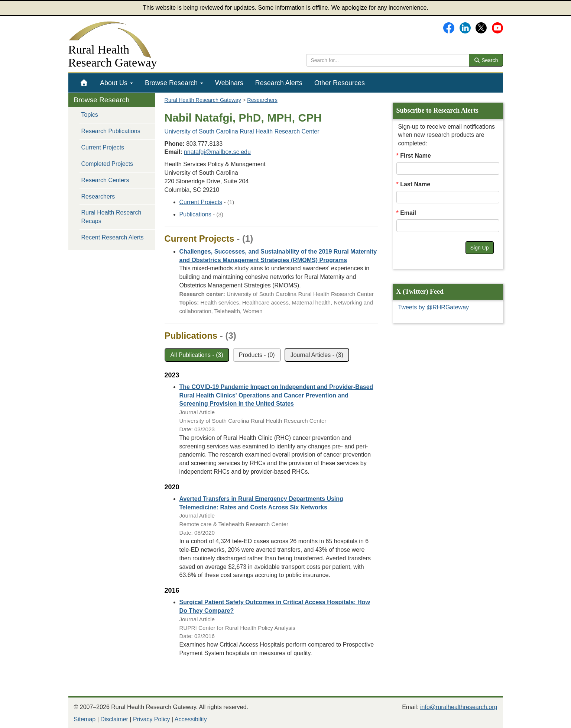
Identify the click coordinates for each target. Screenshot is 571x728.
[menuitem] (84, 83)
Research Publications (111, 131)
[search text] (388, 60)
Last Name (415, 184)
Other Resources (340, 83)
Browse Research (174, 83)
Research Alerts (279, 83)
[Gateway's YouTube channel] (497, 27)
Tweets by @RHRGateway (434, 307)
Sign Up (480, 248)
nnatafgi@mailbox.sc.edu (217, 152)
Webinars (229, 83)
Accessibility (191, 719)
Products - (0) (257, 355)
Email (408, 213)
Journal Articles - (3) (317, 355)
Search (486, 60)
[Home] (84, 83)
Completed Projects (107, 164)
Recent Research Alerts (113, 237)
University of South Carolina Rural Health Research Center (242, 131)
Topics (90, 115)
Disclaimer (114, 719)
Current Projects (103, 147)
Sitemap (85, 719)
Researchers (98, 197)
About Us (116, 83)
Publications (195, 214)
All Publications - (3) (197, 355)
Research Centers (105, 180)
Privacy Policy (152, 719)
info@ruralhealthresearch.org (459, 707)
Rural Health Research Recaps (111, 217)
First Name (416, 156)
